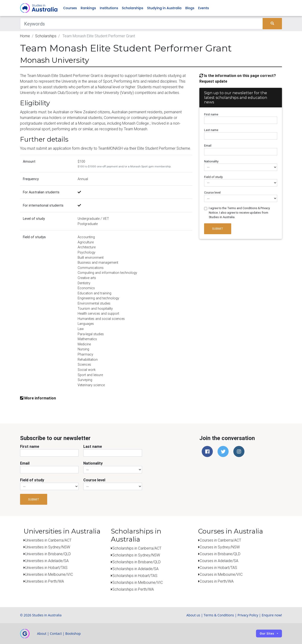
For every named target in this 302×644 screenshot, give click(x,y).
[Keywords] (141, 24)
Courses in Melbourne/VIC (221, 574)
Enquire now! (272, 615)
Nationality (211, 161)
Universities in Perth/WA (44, 581)
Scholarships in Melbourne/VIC (138, 582)
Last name (211, 130)
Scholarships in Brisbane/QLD (136, 562)
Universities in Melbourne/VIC (49, 574)
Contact (56, 633)
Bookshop (73, 633)
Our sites (267, 633)
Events (204, 8)
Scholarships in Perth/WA (133, 589)
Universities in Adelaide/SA (47, 561)
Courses (70, 8)
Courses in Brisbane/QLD (220, 554)
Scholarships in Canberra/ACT (137, 548)
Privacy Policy (248, 615)
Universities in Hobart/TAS (46, 568)
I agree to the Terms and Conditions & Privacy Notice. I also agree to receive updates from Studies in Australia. (239, 213)
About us (193, 615)
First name (211, 114)
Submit (218, 229)
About (42, 633)
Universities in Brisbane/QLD (48, 554)
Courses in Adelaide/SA (219, 561)
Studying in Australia (164, 8)
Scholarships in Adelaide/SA (135, 569)
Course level (212, 193)
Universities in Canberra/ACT (48, 540)
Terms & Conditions (219, 615)
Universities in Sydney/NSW (48, 547)
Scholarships (133, 8)
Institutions (109, 8)
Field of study (213, 177)
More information (38, 398)
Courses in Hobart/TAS (218, 568)
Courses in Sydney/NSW (220, 547)
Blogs (190, 8)
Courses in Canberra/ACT (220, 540)
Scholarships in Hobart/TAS (135, 576)
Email (208, 146)
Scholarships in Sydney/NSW (136, 555)
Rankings (88, 8)
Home (25, 36)
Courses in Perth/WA (217, 581)
